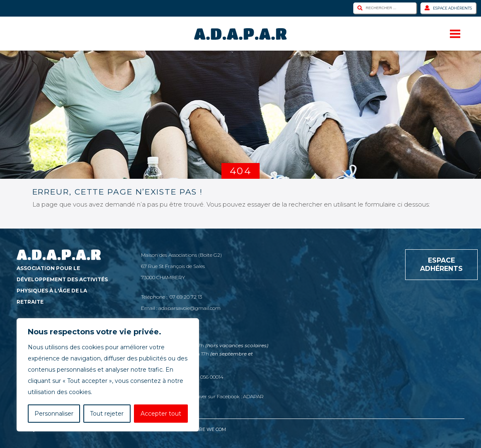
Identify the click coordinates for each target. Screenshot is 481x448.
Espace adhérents (448, 8)
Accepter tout (161, 414)
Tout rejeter (107, 414)
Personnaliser (54, 414)
